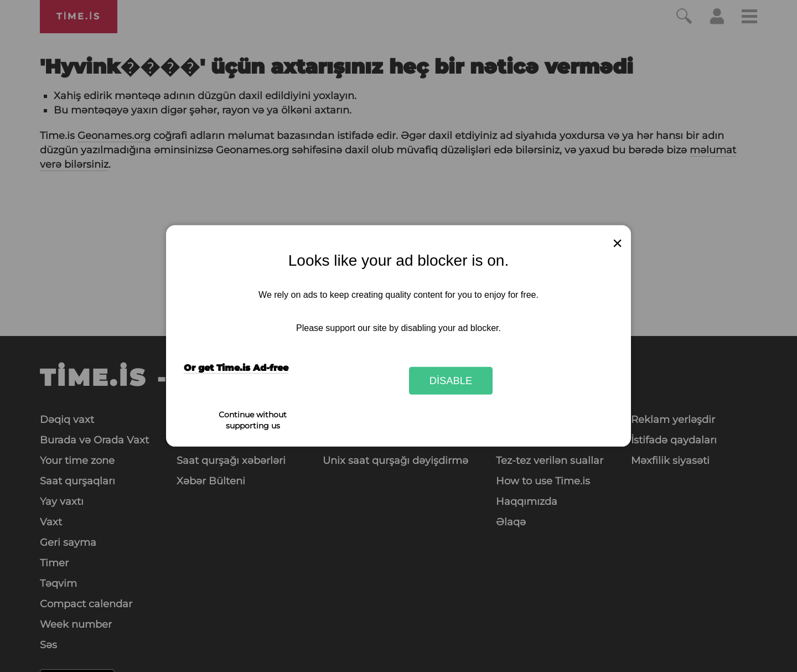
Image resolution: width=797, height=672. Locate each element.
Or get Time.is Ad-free (236, 368)
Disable (451, 381)
